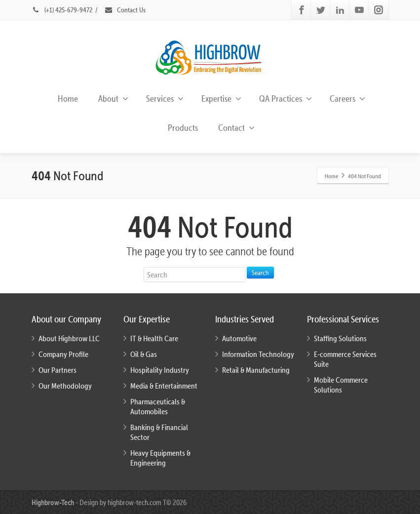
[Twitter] (321, 10)
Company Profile (63, 354)
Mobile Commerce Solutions (341, 385)
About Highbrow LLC (69, 338)
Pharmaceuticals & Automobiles (158, 406)
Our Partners (57, 370)
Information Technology (258, 354)
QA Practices (286, 99)
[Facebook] (302, 10)
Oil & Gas (144, 354)
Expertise (221, 99)
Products (183, 128)
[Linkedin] (340, 10)
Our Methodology (65, 386)
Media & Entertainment (164, 386)
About (113, 99)
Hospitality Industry (160, 370)
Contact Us (125, 10)
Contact (236, 128)
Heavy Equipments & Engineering (160, 458)
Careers (347, 99)
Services (165, 99)
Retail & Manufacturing (256, 370)
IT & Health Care (154, 338)
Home (68, 99)
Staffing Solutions (340, 338)
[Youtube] (359, 10)
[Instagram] (379, 10)
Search (260, 273)
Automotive (239, 338)
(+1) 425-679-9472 (63, 10)
